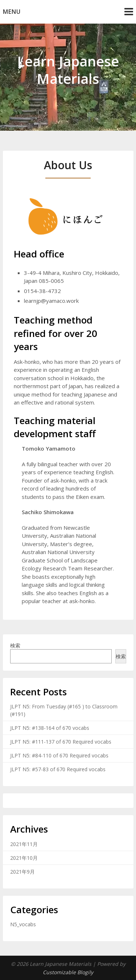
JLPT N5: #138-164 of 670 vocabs (50, 728)
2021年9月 (22, 872)
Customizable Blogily (68, 972)
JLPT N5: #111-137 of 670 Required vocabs (61, 742)
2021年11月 (24, 844)
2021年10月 (24, 858)
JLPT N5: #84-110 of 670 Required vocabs (59, 755)
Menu (12, 12)
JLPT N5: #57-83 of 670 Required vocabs (58, 769)
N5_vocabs (23, 924)
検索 (15, 645)
